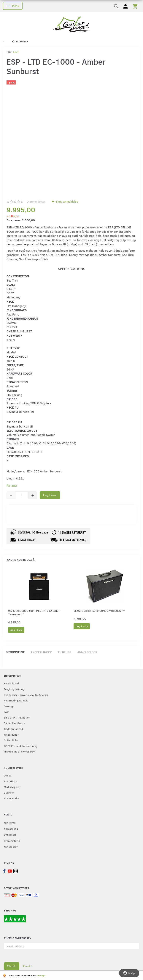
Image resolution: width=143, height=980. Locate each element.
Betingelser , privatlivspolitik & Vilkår (26, 695)
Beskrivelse (15, 652)
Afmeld (27, 966)
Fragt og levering (14, 689)
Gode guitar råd (13, 729)
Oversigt (9, 706)
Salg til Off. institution (17, 717)
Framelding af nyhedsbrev (19, 751)
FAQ (6, 712)
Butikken (9, 792)
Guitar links (11, 740)
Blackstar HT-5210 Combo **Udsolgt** (99, 611)
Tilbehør (65, 652)
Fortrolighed (11, 683)
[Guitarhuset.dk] (72, 24)
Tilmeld (12, 966)
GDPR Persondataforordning (21, 746)
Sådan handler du (14, 723)
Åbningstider (12, 798)
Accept (41, 975)
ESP (16, 52)
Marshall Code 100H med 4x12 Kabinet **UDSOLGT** (34, 612)
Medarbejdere (12, 787)
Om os (8, 775)
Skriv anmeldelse (66, 201)
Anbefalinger (41, 652)
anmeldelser (36, 201)
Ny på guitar (11, 734)
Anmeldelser (87, 652)
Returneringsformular (17, 700)
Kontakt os (10, 781)
